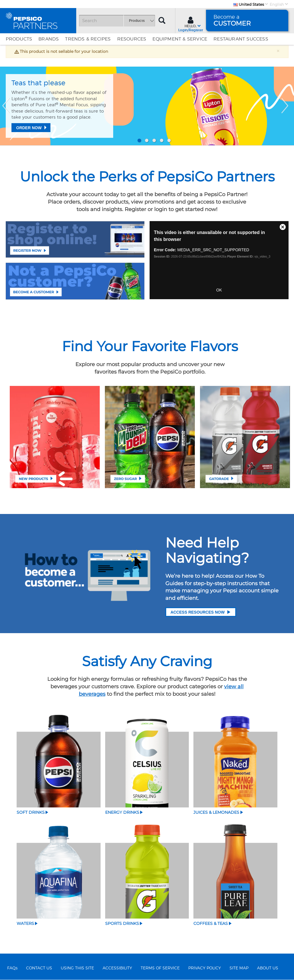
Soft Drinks (31, 812)
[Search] (117, 21)
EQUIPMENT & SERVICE (180, 39)
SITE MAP (239, 968)
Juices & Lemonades (216, 812)
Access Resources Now (201, 612)
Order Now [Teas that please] (29, 128)
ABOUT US (268, 968)
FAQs (12, 968)
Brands (49, 39)
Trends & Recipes (88, 39)
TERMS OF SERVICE (160, 968)
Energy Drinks (122, 812)
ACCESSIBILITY (117, 968)
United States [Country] (249, 4)
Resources (132, 39)
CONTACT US (39, 968)
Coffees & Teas (211, 923)
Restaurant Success (241, 39)
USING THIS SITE (77, 968)
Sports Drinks (122, 923)
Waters (25, 923)
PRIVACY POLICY (205, 968)
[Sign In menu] (191, 24)
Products (19, 39)
